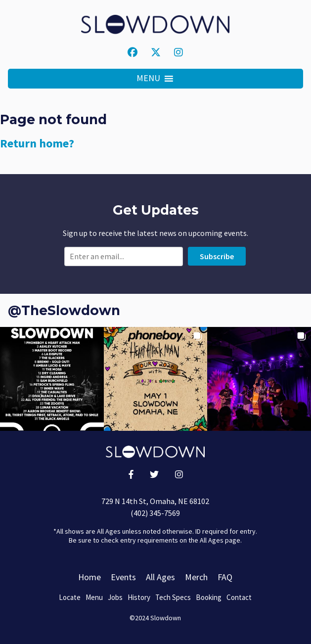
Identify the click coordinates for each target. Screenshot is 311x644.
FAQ (225, 577)
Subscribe (217, 256)
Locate (70, 597)
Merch (196, 577)
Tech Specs (173, 597)
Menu (94, 597)
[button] (148, 79)
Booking (209, 597)
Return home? (37, 143)
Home (89, 577)
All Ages (160, 577)
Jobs (115, 597)
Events (123, 577)
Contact (239, 597)
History (139, 597)
